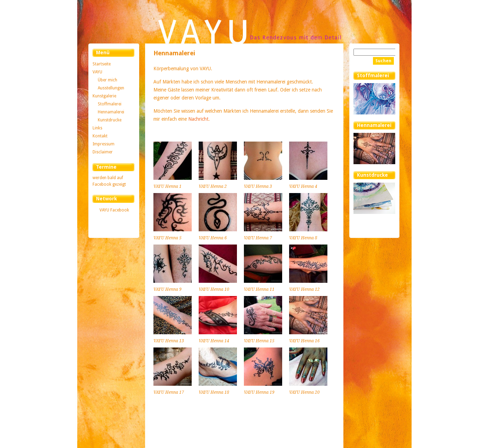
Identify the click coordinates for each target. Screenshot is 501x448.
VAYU (97, 72)
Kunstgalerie (104, 96)
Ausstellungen (111, 88)
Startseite (102, 64)
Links (97, 128)
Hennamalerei (111, 112)
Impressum (104, 144)
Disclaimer (103, 152)
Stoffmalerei (110, 104)
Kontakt (100, 136)
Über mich (108, 80)
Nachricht (198, 119)
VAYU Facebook (114, 210)
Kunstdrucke (110, 120)
